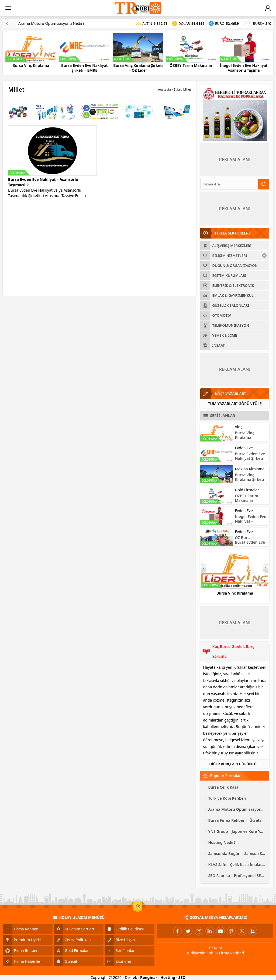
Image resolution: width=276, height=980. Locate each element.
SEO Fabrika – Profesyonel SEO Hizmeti (237, 876)
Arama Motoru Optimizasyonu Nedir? (51, 23)
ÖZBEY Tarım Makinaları (192, 65)
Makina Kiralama (250, 469)
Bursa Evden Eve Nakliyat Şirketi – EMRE (84, 68)
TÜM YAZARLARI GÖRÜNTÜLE (235, 404)
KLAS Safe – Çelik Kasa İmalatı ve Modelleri (237, 865)
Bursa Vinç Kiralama (31, 65)
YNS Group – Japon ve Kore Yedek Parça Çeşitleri (237, 831)
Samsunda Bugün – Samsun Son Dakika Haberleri (237, 853)
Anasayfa (165, 89)
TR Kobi (215, 948)
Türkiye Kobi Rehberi (227, 798)
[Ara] (229, 184)
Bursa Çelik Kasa (223, 787)
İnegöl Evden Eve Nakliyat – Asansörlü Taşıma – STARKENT (245, 70)
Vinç (238, 427)
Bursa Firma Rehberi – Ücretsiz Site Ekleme (237, 820)
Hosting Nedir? (222, 842)
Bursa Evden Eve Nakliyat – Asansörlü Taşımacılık (43, 182)
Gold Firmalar (247, 490)
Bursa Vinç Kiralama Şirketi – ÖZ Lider (138, 68)
